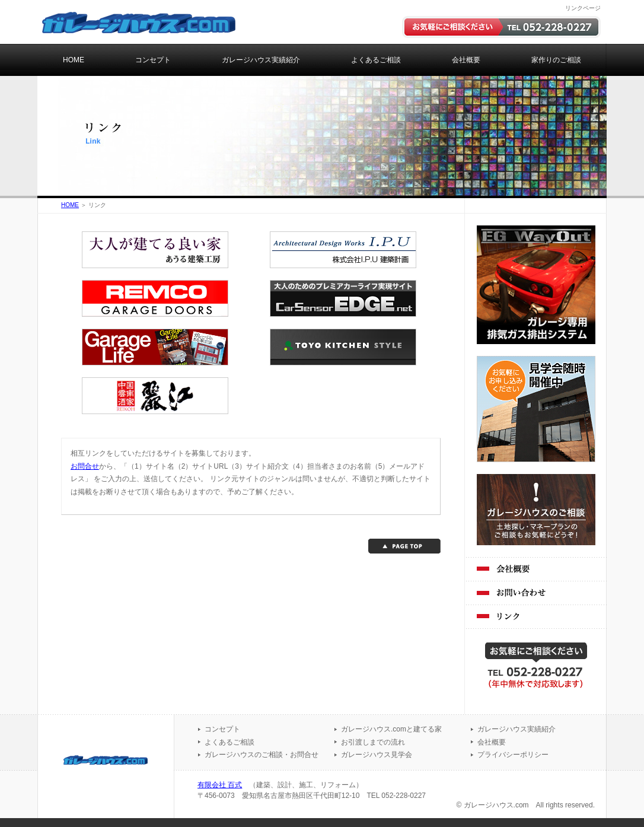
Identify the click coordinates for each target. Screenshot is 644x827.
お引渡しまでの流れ (373, 742)
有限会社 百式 (220, 785)
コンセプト (153, 60)
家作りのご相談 (556, 60)
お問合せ (85, 466)
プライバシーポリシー (513, 755)
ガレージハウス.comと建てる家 (391, 729)
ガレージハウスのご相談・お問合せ (262, 755)
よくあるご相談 (376, 60)
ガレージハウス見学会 (377, 755)
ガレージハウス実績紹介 (261, 60)
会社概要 (466, 60)
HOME (74, 60)
